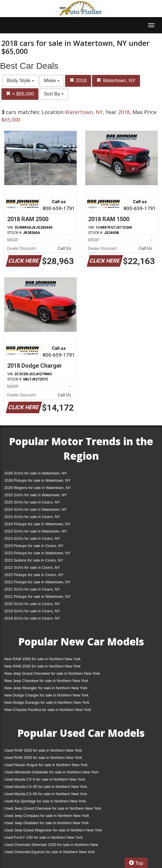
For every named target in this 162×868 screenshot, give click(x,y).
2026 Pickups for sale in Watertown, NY (37, 480)
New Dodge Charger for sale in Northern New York (46, 695)
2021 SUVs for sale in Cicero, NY (32, 589)
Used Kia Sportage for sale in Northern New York (45, 801)
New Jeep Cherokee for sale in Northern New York (46, 681)
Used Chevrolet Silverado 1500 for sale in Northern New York (51, 846)
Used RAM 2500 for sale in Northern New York (43, 758)
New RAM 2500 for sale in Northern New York (43, 666)
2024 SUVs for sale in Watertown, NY (36, 509)
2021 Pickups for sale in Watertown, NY (37, 597)
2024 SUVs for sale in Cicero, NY (32, 517)
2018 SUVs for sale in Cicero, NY (32, 618)
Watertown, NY (116, 81)
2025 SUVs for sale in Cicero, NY (32, 502)
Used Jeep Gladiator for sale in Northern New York (46, 823)
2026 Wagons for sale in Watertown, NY (38, 488)
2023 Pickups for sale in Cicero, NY (34, 546)
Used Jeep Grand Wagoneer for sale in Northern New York (53, 830)
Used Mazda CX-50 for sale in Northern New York (46, 794)
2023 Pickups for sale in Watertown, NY (37, 553)
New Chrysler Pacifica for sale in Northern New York (48, 710)
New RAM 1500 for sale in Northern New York (43, 659)
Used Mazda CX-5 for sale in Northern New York (45, 779)
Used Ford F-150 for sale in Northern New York (44, 837)
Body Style (21, 81)
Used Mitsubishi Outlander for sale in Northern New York (51, 772)
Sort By (54, 94)
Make (52, 81)
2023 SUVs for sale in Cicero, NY (32, 538)
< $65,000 (20, 94)
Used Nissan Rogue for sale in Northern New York (46, 765)
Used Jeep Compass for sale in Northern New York (47, 816)
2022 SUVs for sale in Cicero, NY (32, 567)
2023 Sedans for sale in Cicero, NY (34, 560)
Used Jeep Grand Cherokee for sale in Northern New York (53, 808)
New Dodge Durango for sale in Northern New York (47, 702)
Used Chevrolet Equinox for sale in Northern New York (50, 852)
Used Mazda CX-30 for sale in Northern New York (46, 787)
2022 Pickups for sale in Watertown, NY (37, 582)
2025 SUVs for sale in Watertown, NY (36, 495)
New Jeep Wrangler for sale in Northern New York (46, 688)
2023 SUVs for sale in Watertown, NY (36, 531)
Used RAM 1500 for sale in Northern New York (43, 750)
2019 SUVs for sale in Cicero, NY (32, 611)
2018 (78, 81)
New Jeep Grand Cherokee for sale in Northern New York (52, 673)
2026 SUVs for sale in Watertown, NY (36, 473)
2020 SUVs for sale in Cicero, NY (32, 604)
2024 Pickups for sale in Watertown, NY (37, 524)
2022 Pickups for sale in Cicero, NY (34, 575)
